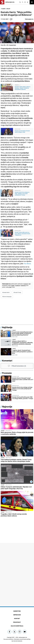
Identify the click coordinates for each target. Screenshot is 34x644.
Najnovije (7, 407)
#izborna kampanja (7, 297)
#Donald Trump (17, 292)
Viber (10, 287)
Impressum (17, 615)
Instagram (23, 285)
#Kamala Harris (6, 292)
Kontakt (17, 618)
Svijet (8, 9)
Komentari (7, 361)
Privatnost (17, 622)
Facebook (18, 285)
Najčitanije (7, 327)
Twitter (13, 285)
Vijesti (3, 9)
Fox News (27, 264)
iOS (29, 284)
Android (26, 284)
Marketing (17, 611)
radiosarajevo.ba (23, 637)
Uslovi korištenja (17, 626)
